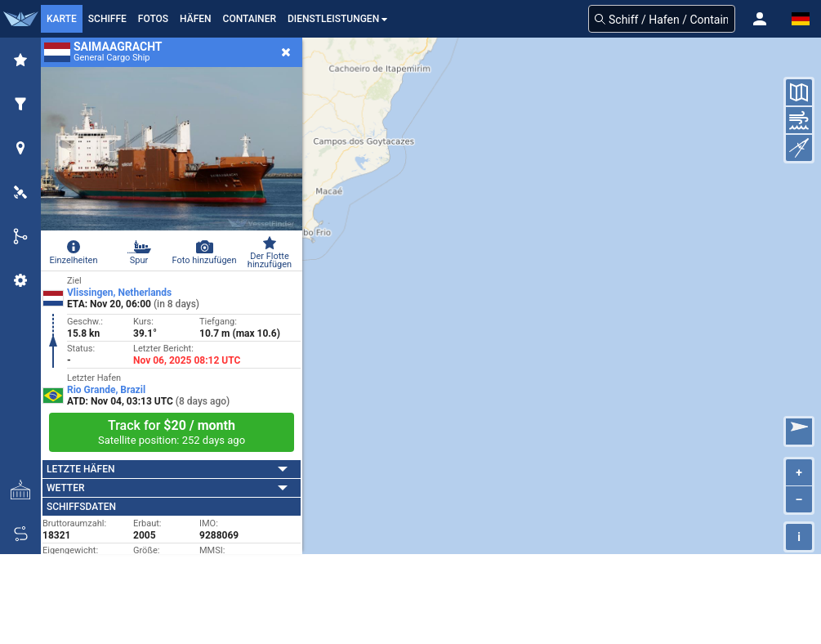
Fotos (153, 19)
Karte (62, 19)
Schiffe (107, 19)
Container (250, 19)
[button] (760, 19)
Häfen (195, 19)
